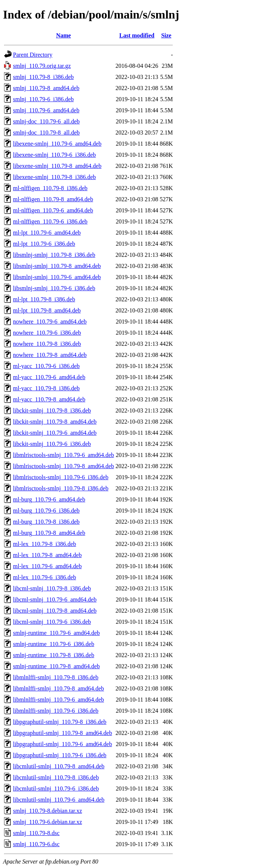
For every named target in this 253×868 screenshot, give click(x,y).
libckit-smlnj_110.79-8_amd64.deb (55, 422)
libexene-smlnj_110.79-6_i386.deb (54, 155)
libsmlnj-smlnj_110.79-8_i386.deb (54, 255)
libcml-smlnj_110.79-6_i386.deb (52, 622)
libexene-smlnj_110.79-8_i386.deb (54, 177)
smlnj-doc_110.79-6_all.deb (46, 121)
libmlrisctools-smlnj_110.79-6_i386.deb (61, 477)
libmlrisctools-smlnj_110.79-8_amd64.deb (63, 466)
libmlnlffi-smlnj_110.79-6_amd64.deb (58, 700)
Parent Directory (33, 55)
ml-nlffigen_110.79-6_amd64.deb (53, 210)
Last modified (137, 35)
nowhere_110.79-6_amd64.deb (50, 322)
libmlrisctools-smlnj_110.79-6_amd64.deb (63, 455)
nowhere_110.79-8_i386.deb (47, 344)
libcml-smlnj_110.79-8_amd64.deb (55, 611)
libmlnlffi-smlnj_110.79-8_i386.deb (56, 677)
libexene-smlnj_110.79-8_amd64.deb (57, 166)
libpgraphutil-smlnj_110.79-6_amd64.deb (63, 744)
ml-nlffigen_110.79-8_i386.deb (50, 188)
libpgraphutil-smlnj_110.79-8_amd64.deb (63, 733)
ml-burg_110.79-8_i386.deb (46, 522)
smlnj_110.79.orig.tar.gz (42, 66)
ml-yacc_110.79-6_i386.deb (46, 366)
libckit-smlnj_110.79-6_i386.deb (52, 444)
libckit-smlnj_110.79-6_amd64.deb (55, 433)
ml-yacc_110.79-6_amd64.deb (49, 377)
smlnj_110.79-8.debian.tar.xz (47, 811)
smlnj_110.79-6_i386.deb (43, 99)
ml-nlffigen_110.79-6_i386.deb (50, 221)
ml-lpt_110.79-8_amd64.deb (47, 310)
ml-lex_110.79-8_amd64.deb (47, 555)
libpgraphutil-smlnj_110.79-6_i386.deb (60, 755)
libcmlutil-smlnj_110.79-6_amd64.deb (59, 800)
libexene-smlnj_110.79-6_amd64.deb (57, 144)
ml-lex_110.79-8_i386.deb (45, 544)
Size (166, 35)
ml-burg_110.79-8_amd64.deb (49, 533)
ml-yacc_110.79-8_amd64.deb (49, 399)
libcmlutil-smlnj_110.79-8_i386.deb (56, 777)
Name (63, 35)
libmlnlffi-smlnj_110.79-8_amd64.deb (58, 688)
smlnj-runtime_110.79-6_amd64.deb (56, 633)
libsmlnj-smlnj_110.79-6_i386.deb (54, 288)
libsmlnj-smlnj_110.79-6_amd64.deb (57, 277)
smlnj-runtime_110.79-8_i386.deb (54, 655)
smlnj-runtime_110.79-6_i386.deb (54, 644)
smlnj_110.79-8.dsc (36, 833)
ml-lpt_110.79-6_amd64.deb (47, 233)
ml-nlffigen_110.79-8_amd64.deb (53, 199)
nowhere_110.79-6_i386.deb (47, 333)
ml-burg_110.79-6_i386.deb (46, 511)
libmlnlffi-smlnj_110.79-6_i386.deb (56, 711)
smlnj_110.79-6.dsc (36, 844)
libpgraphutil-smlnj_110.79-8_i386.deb (60, 722)
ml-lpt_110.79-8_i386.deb (44, 299)
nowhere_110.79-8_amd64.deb (50, 355)
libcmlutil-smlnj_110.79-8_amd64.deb (59, 766)
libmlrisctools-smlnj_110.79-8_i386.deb (61, 488)
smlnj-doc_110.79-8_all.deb (46, 132)
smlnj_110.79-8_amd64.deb (46, 88)
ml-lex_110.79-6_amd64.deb (47, 566)
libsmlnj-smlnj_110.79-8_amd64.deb (57, 266)
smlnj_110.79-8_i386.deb (43, 77)
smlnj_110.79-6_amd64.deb (46, 110)
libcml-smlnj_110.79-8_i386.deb (52, 588)
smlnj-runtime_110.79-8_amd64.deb (56, 666)
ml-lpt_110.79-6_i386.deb (44, 244)
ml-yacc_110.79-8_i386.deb (46, 388)
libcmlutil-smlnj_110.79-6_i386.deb (56, 789)
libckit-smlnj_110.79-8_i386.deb (52, 410)
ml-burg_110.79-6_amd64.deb (49, 499)
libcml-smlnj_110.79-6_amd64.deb (55, 599)
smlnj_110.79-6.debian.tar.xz (47, 822)
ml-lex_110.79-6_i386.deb (45, 577)
